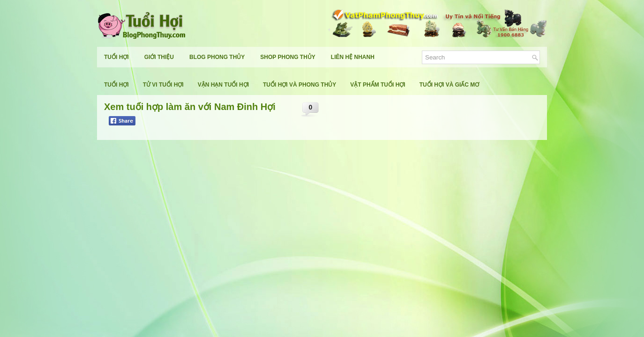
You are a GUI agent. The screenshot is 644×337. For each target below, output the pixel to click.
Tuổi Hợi (116, 57)
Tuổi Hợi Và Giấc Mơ (449, 85)
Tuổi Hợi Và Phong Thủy (300, 85)
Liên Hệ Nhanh (353, 57)
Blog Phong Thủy (217, 57)
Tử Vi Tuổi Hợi (163, 85)
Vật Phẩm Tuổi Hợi (378, 85)
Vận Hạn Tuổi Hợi (223, 85)
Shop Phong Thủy (288, 57)
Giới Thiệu (159, 57)
